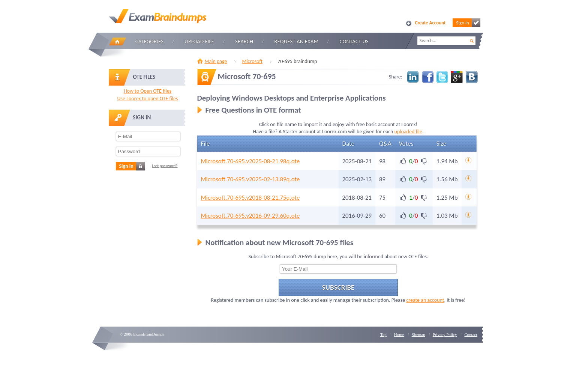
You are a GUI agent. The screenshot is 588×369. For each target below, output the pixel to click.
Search (244, 41)
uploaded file (408, 132)
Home (117, 41)
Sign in (468, 23)
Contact (471, 334)
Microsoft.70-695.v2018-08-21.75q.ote (250, 198)
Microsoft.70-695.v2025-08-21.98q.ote (250, 161)
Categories (149, 41)
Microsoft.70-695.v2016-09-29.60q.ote (250, 216)
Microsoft (252, 61)
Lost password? (165, 166)
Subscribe (338, 287)
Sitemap (418, 334)
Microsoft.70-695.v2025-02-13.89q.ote (250, 179)
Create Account (430, 23)
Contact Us (354, 41)
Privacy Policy (445, 334)
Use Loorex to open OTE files (147, 99)
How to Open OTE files (148, 91)
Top (383, 334)
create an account (425, 300)
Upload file (199, 41)
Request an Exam (296, 41)
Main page (216, 61)
